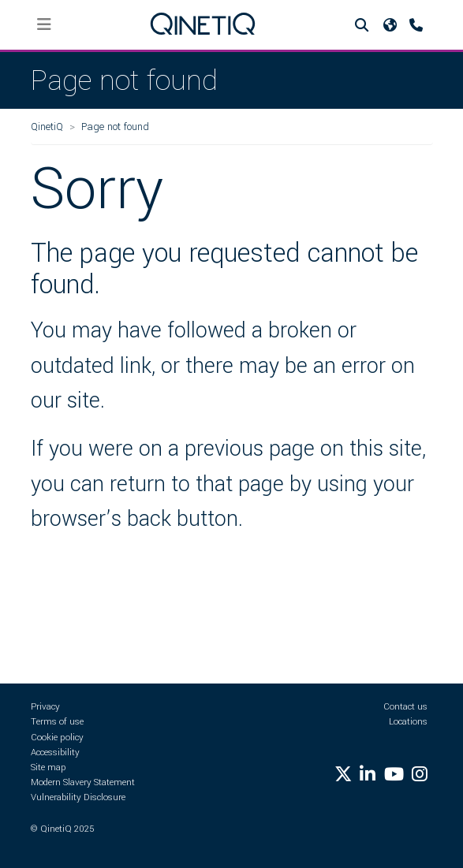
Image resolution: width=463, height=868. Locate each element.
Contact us (405, 707)
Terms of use (57, 722)
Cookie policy (57, 738)
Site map (49, 767)
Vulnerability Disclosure (78, 797)
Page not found (115, 127)
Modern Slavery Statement (83, 782)
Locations (408, 722)
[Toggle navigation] (45, 25)
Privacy (45, 707)
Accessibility (55, 753)
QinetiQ (47, 127)
